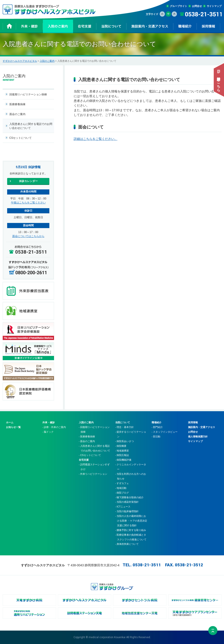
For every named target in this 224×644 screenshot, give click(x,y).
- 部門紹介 (157, 427)
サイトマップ (214, 6)
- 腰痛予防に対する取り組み (131, 530)
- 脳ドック (48, 432)
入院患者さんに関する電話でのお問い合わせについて (31, 126)
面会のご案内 (17, 114)
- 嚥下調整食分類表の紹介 (130, 497)
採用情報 (193, 422)
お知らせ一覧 (13, 427)
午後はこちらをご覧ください (28, 203)
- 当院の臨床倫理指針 (127, 511)
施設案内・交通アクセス (202, 427)
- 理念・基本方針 (125, 427)
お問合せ (197, 6)
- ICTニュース (123, 507)
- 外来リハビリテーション (93, 474)
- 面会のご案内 (87, 441)
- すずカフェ (122, 483)
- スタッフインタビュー (165, 432)
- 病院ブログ (122, 493)
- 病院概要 (121, 446)
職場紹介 (157, 422)
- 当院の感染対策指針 (127, 502)
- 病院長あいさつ (125, 441)
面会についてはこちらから (28, 236)
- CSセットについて (90, 455)
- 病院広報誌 (122, 455)
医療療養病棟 (17, 104)
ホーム (10, 422)
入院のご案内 (47, 61)
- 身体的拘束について (127, 544)
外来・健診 (49, 422)
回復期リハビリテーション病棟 (28, 94)
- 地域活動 (121, 488)
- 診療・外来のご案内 (54, 427)
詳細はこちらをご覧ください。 (96, 139)
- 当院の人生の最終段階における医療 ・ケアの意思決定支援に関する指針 (131, 521)
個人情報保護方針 (198, 436)
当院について (123, 422)
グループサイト (179, 6)
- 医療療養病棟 (87, 436)
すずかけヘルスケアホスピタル (20, 61)
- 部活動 (156, 436)
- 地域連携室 (122, 451)
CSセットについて (21, 138)
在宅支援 (84, 460)
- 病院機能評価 (123, 460)
